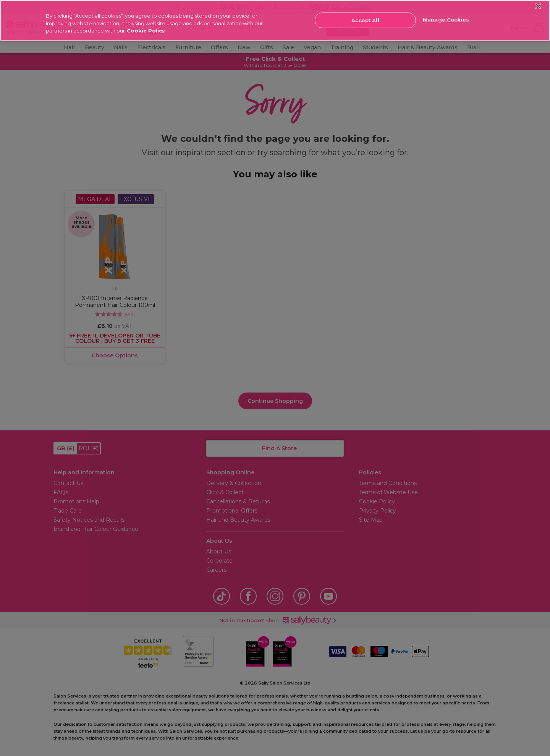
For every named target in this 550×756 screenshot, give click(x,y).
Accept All (365, 20)
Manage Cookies (446, 19)
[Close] (538, 6)
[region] (275, 20)
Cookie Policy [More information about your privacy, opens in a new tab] (146, 31)
